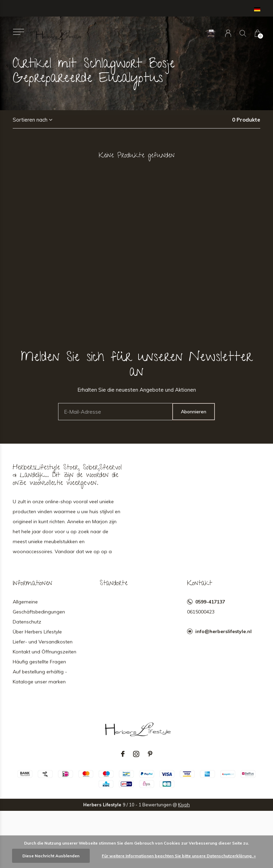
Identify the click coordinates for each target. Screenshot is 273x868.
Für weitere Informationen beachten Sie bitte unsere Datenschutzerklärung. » (179, 856)
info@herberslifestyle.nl (223, 631)
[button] (18, 32)
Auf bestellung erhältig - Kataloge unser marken (40, 677)
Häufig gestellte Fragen (39, 662)
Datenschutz (27, 622)
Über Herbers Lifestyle (37, 632)
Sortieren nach (30, 120)
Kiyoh (184, 805)
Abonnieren (194, 412)
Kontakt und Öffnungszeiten (45, 652)
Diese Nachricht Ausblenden (51, 856)
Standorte (114, 584)
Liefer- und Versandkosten (43, 642)
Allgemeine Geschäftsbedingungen (39, 607)
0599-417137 (210, 602)
